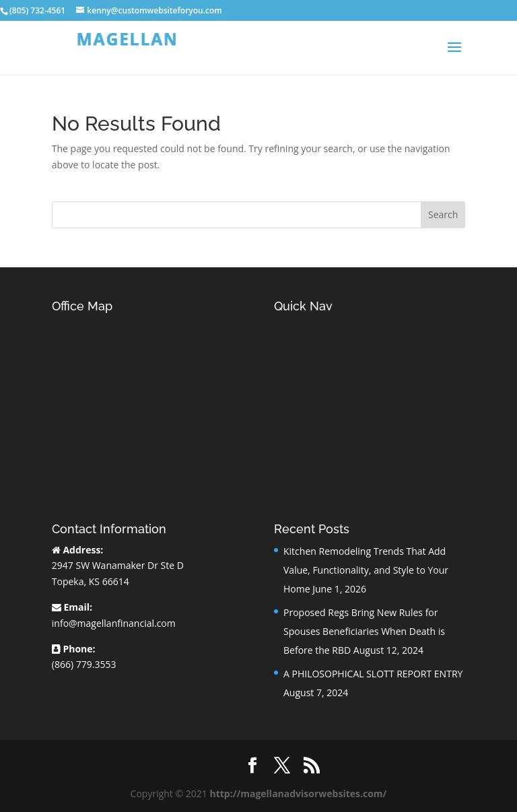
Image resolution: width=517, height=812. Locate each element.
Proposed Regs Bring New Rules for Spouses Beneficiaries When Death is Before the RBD (364, 631)
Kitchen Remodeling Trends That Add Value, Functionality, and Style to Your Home (366, 570)
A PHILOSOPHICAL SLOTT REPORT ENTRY (373, 674)
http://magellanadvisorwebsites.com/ (298, 793)
